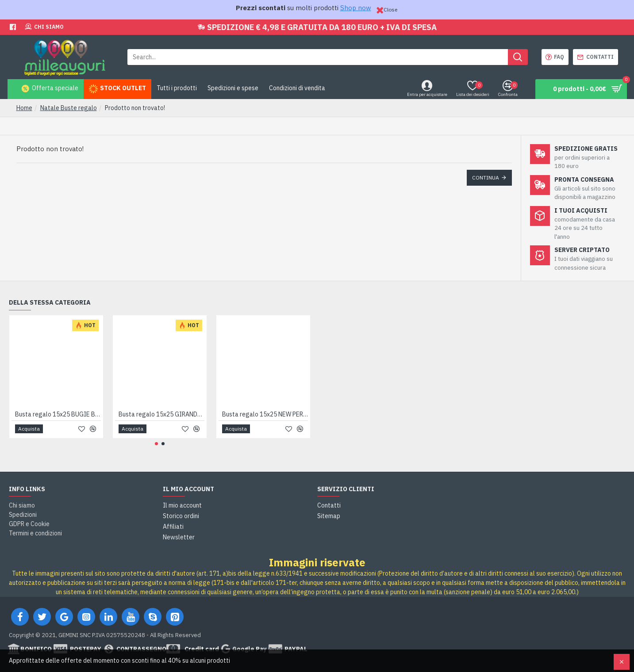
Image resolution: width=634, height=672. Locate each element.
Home (24, 108)
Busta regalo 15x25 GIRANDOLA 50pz (161, 414)
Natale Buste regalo (69, 108)
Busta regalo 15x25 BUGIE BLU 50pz (58, 414)
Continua (486, 178)
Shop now (356, 8)
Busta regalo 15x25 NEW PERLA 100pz (265, 414)
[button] (156, 444)
